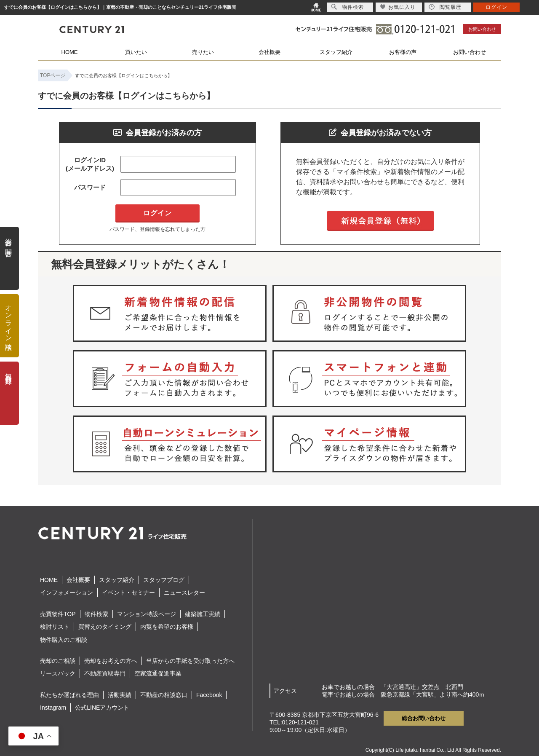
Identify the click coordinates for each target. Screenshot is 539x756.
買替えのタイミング (105, 627)
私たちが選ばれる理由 (69, 695)
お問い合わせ (482, 29)
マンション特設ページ (147, 614)
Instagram (53, 708)
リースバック (58, 673)
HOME (70, 52)
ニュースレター (184, 592)
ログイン (496, 7)
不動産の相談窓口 (164, 695)
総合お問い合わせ (424, 718)
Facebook (209, 695)
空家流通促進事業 (158, 673)
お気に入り (398, 7)
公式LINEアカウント (102, 708)
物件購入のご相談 (64, 640)
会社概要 (269, 52)
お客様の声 (403, 52)
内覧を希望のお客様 (167, 627)
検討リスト (55, 627)
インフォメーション (67, 592)
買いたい (136, 52)
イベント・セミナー (128, 592)
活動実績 (120, 695)
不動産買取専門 (105, 673)
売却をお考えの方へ (111, 661)
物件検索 (96, 614)
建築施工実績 (203, 614)
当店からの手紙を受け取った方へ (190, 661)
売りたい (203, 52)
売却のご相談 (58, 661)
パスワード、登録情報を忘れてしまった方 (157, 229)
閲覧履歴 (445, 7)
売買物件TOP (58, 614)
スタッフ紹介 (336, 52)
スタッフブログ (164, 580)
